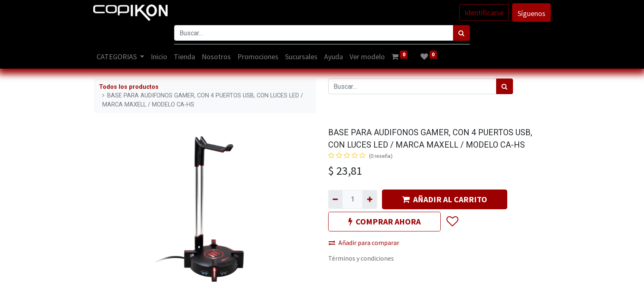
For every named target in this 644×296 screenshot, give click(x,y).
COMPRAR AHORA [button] (384, 221)
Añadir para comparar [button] (364, 243)
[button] (452, 222)
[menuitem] (160, 57)
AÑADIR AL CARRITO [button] (445, 199)
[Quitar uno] (335, 199)
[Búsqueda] (461, 33)
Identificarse (483, 13)
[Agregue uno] (369, 199)
